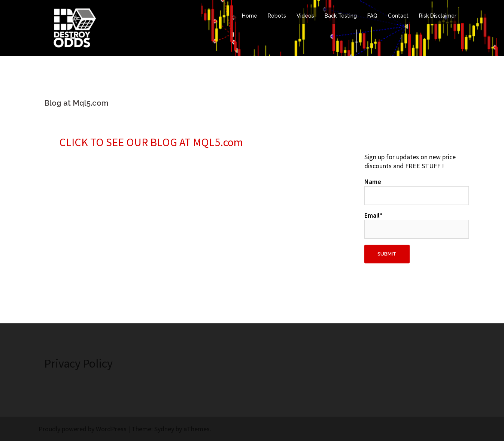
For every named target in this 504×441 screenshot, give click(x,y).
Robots (277, 16)
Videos (305, 16)
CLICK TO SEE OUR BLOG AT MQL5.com (151, 142)
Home (250, 16)
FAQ (372, 16)
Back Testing (341, 16)
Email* (412, 225)
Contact (398, 16)
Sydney (164, 429)
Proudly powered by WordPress (83, 429)
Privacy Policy (78, 363)
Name (412, 191)
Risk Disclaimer (438, 16)
